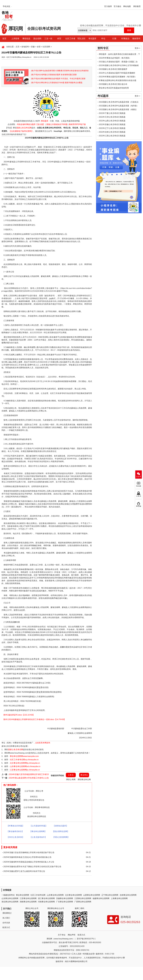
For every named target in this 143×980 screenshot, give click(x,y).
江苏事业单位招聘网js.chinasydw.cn (25, 770)
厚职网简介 (7, 913)
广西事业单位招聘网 (83, 902)
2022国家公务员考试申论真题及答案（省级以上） (118, 110)
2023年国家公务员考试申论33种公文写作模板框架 (119, 66)
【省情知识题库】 (60, 826)
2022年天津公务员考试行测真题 (112, 117)
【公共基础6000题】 (39, 826)
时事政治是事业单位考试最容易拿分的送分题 (118, 80)
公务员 (71, 775)
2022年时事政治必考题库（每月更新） (115, 58)
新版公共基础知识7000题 (57, 124)
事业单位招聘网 (23, 895)
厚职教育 (137, 6)
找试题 (139, 486)
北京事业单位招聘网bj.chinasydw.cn (25, 763)
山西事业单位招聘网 (92, 895)
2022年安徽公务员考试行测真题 (112, 124)
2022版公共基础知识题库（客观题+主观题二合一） (118, 62)
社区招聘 (46, 47)
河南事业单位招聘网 (46, 902)
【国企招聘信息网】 (61, 831)
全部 (39, 47)
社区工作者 (70, 39)
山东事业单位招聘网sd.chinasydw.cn (25, 766)
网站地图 (127, 6)
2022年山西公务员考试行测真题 (112, 121)
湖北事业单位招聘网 (10, 902)
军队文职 (81, 39)
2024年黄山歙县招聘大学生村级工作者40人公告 (29, 778)
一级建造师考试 (8, 895)
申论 (103, 39)
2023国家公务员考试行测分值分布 (113, 84)
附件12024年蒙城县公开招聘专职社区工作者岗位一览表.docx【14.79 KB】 (34, 719)
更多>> (138, 48)
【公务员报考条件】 (38, 837)
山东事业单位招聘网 (55, 895)
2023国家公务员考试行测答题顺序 (113, 69)
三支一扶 (48, 39)
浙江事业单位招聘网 (46, 898)
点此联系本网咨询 (43, 743)
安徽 (33, 47)
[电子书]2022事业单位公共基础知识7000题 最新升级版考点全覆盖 (57, 83)
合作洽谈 (6, 923)
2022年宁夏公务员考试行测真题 (112, 113)
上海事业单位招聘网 (119, 898)
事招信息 (26, 39)
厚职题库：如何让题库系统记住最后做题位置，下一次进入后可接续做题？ (119, 55)
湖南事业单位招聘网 (28, 902)
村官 (59, 39)
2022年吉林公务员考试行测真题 (112, 132)
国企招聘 (37, 39)
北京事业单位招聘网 (73, 895)
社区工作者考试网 (38, 895)
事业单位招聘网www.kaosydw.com (24, 756)
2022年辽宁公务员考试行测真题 (112, 128)
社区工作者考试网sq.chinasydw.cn (24, 760)
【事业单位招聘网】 (38, 831)
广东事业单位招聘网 (65, 902)
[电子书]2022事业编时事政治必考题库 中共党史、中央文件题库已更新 (58, 79)
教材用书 (136, 39)
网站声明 (72, 935)
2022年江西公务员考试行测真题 (112, 136)
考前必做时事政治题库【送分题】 (31, 124)
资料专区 (103, 48)
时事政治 (125, 39)
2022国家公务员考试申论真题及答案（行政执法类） (119, 102)
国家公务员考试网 (24, 128)
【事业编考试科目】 (15, 831)
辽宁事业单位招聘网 (110, 895)
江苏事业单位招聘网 (28, 898)
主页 (17, 47)
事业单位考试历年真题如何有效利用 (114, 88)
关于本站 (62, 935)
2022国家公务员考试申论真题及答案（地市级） (119, 106)
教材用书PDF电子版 (77, 124)
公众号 (139, 476)
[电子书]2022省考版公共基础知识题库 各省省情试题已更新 (54, 75)
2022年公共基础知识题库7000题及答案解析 (117, 73)
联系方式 (6, 927)
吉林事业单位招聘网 (128, 895)
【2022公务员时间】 (16, 837)
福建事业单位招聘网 (101, 898)
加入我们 (6, 918)
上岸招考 (15, 39)
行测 (114, 39)
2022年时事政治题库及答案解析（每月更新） (118, 77)
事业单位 (84, 775)
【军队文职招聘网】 (61, 837)
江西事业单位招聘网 (83, 898)
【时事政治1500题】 (16, 826)
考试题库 (92, 39)
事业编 (139, 506)
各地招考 (25, 47)
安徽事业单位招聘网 (65, 898)
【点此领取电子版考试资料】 (21, 131)
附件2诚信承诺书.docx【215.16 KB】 (18, 715)
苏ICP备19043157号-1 (86, 939)
